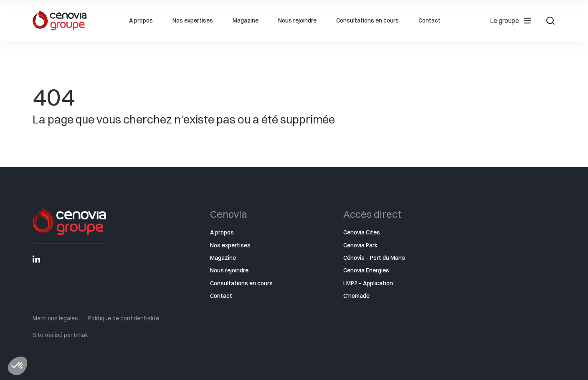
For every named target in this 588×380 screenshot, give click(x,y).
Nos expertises (193, 20)
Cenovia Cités (362, 232)
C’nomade (356, 296)
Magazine (246, 20)
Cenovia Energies (366, 270)
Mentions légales (55, 318)
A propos (141, 20)
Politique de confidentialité (124, 318)
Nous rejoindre (297, 20)
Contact (430, 20)
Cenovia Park (360, 245)
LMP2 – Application (368, 283)
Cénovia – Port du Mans (374, 258)
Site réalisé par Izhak (60, 335)
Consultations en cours (367, 20)
